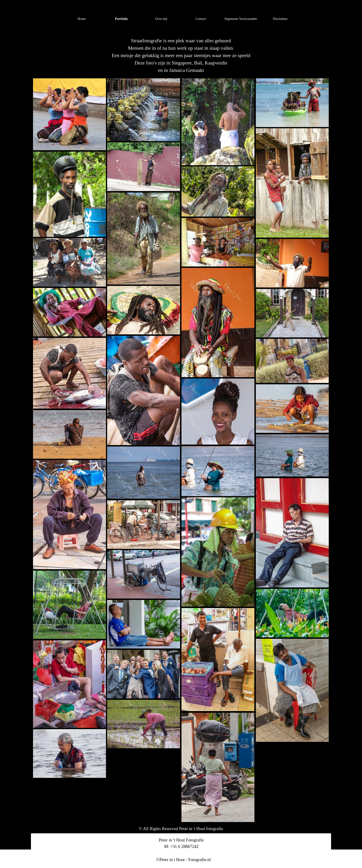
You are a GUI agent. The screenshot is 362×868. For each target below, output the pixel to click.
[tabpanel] (181, 55)
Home (82, 19)
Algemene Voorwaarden (241, 19)
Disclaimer (280, 19)
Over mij (161, 19)
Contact (201, 19)
